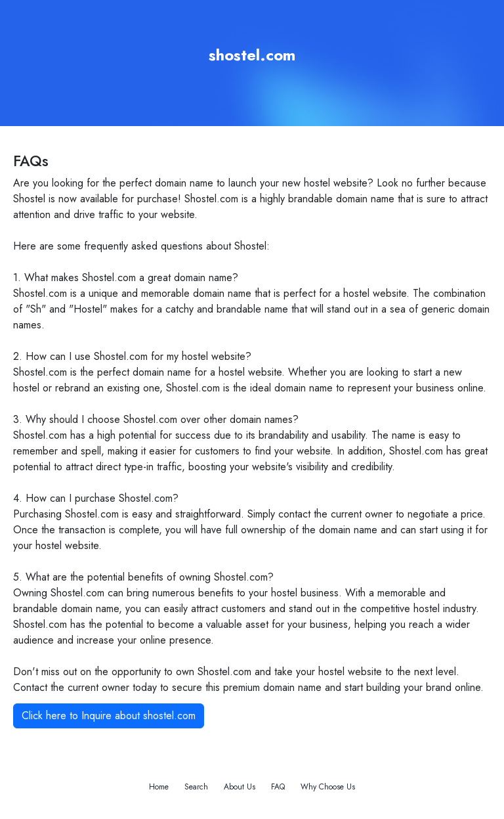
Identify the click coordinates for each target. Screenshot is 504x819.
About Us (240, 787)
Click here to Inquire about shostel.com (109, 716)
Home (159, 787)
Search (196, 787)
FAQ (278, 787)
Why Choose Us (328, 787)
